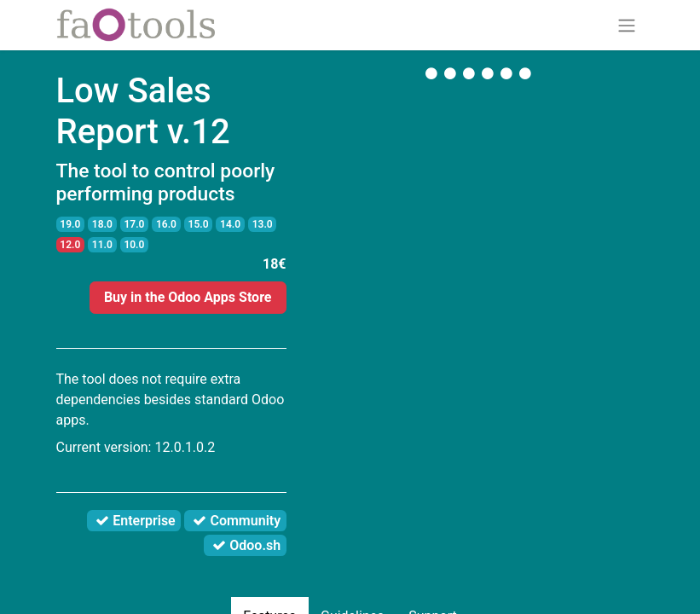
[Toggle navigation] (627, 25)
